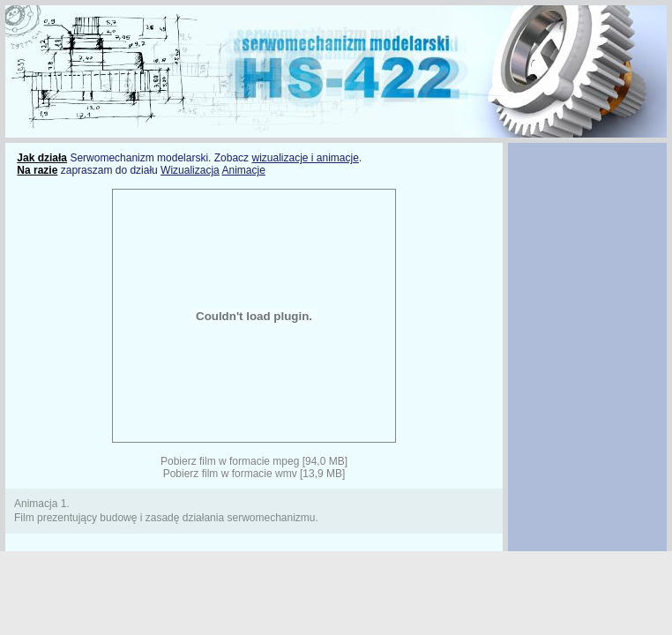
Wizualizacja (190, 170)
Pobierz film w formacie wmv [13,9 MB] (254, 474)
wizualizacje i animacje (305, 158)
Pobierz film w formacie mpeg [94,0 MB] (254, 461)
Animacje (243, 170)
